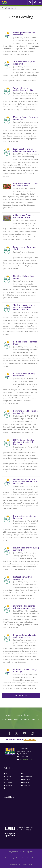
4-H (6, 788)
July (13, 8)
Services (7, 777)
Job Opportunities (19, 858)
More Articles (21, 695)
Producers (8, 782)
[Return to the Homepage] (2, 8)
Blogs (28, 858)
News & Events (27, 777)
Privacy (34, 858)
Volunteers (26, 785)
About (6, 779)
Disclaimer (13, 865)
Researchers (8, 785)
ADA (30, 865)
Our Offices (26, 779)
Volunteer (8, 858)
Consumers (26, 782)
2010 (9, 8)
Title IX (25, 865)
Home (7, 774)
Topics (24, 774)
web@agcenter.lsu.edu (26, 759)
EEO (20, 865)
